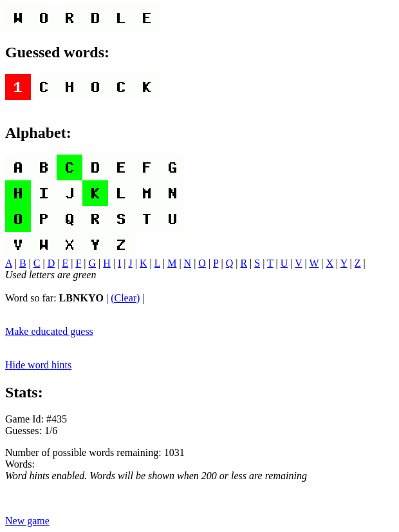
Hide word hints (38, 365)
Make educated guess (49, 331)
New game (27, 521)
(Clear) (125, 298)
